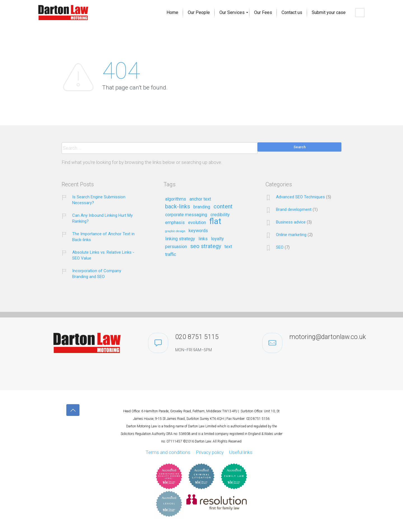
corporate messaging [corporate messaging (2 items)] (186, 215)
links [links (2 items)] (203, 239)
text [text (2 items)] (228, 247)
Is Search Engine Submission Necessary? (99, 200)
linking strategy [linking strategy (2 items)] (180, 239)
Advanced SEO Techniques (300, 197)
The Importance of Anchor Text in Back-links (103, 237)
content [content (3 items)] (223, 207)
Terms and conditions (168, 452)
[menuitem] (172, 13)
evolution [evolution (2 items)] (197, 223)
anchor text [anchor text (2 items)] (200, 199)
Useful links (241, 452)
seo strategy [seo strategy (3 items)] (206, 246)
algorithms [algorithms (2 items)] (176, 199)
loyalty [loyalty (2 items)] (217, 239)
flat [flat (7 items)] (215, 222)
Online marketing (291, 235)
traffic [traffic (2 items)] (171, 255)
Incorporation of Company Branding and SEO (97, 274)
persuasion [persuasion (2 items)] (176, 247)
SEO (280, 247)
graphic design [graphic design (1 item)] (175, 231)
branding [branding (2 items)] (202, 207)
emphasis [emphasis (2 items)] (175, 223)
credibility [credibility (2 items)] (220, 215)
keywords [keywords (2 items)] (198, 231)
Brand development (294, 209)
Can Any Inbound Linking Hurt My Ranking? (102, 218)
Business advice (291, 222)
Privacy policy (210, 452)
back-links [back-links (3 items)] (178, 207)
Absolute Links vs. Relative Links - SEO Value (103, 255)
